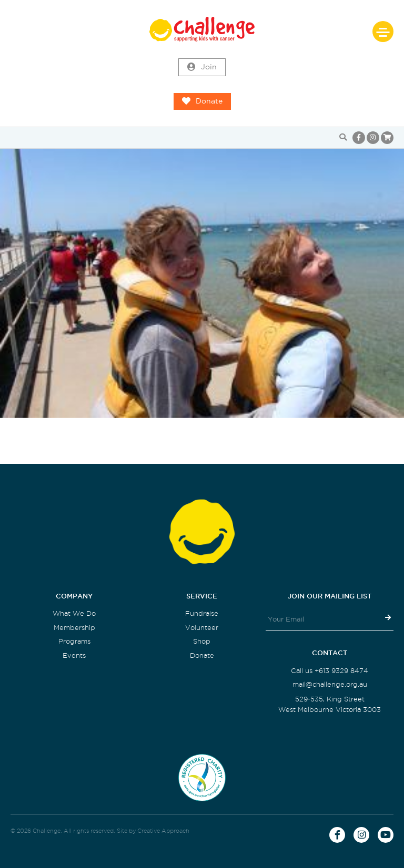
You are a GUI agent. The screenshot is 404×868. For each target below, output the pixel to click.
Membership (74, 628)
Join (202, 67)
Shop (202, 641)
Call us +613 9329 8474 (330, 671)
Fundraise (202, 613)
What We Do (74, 613)
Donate (202, 101)
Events (74, 655)
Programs (74, 641)
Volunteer (202, 628)
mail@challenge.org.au (330, 684)
